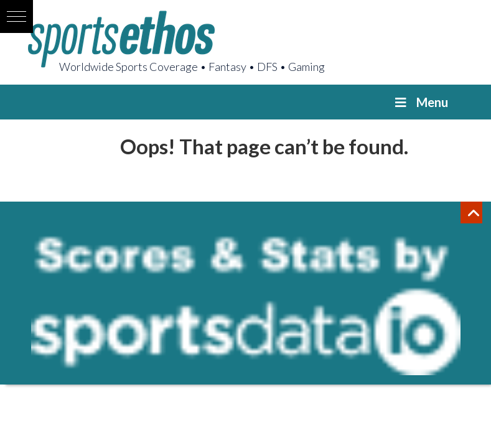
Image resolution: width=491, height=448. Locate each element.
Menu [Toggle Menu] (420, 102)
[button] (16, 16)
